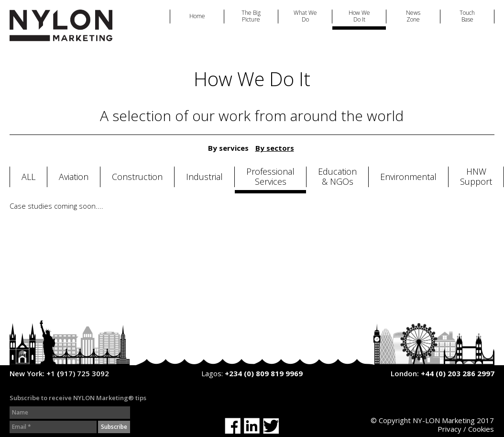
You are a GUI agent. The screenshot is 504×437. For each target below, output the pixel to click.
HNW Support (476, 177)
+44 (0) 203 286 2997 (458, 373)
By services (228, 148)
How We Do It (359, 17)
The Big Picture (251, 17)
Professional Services (270, 177)
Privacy (449, 429)
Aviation (74, 177)
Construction (137, 177)
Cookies (481, 429)
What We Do (305, 17)
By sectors (275, 148)
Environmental (408, 177)
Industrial (204, 177)
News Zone (413, 17)
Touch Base (467, 17)
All (28, 177)
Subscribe (114, 427)
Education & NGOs (337, 177)
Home (197, 16)
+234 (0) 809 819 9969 (264, 373)
